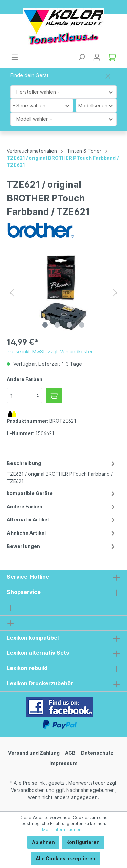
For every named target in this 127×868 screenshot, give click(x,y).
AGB (70, 753)
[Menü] (15, 57)
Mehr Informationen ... (64, 830)
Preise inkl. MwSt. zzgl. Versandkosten (50, 351)
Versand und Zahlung (34, 753)
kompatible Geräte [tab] (62, 493)
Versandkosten (28, 790)
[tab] (62, 471)
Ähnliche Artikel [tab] (62, 533)
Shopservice (24, 592)
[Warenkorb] (112, 57)
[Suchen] (81, 57)
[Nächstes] (115, 293)
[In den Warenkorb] (54, 396)
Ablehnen (43, 842)
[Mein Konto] (97, 57)
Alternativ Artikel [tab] (62, 520)
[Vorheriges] (12, 293)
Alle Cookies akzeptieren (66, 858)
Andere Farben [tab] (62, 506)
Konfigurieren (83, 842)
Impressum (63, 763)
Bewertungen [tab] (62, 546)
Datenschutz (97, 753)
